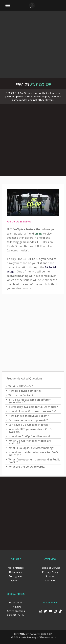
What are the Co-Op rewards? (27, 467)
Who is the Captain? (21, 395)
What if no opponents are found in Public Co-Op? (34, 461)
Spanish (16, 580)
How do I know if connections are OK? (32, 411)
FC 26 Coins (16, 602)
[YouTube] (50, 611)
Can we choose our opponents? (28, 420)
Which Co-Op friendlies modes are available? (30, 442)
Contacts (50, 580)
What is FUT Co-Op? (21, 386)
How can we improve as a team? (29, 416)
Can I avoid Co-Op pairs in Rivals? (29, 425)
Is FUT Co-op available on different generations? (30, 401)
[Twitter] (45, 611)
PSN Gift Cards (16, 615)
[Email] (40, 611)
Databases (16, 572)
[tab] (33, 386)
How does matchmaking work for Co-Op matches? (34, 454)
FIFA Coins (16, 607)
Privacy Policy (50, 572)
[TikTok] (60, 611)
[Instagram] (55, 611)
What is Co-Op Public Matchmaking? (31, 448)
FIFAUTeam (23, 634)
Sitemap (50, 576)
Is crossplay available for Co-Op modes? (33, 407)
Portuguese (16, 576)
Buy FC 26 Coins (16, 611)
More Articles (16, 568)
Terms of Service (50, 568)
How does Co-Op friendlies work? (29, 436)
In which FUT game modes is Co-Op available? (31, 430)
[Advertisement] (33, 44)
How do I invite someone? (25, 391)
